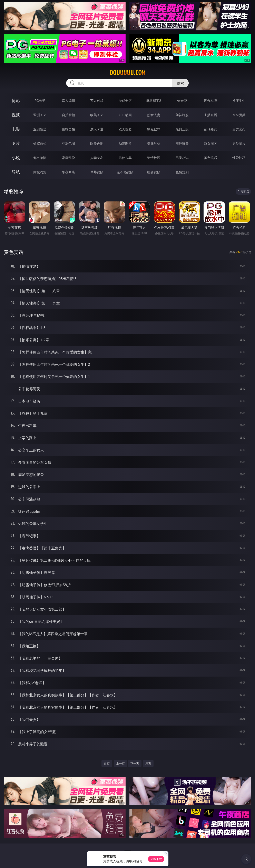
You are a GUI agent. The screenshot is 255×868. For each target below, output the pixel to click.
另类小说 (182, 158)
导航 (16, 172)
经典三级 (182, 129)
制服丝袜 (154, 129)
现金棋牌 (210, 101)
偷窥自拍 (40, 143)
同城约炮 (40, 172)
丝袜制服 (182, 115)
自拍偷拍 (68, 115)
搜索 (180, 83)
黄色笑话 (210, 158)
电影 (16, 129)
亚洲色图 (68, 143)
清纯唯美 (182, 143)
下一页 (135, 763)
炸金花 (182, 101)
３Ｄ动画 (125, 115)
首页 (107, 763)
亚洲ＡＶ (40, 115)
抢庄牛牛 (239, 101)
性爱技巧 (239, 158)
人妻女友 (97, 158)
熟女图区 (210, 143)
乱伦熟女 (210, 129)
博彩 (16, 101)
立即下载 (156, 859)
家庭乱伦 (68, 158)
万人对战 (97, 101)
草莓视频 (97, 172)
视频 (16, 115)
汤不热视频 (125, 172)
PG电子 (40, 101)
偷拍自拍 (68, 129)
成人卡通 (97, 129)
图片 (16, 143)
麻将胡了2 (154, 101)
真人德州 (68, 101)
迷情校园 (154, 158)
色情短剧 (182, 172)
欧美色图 (97, 143)
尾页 (148, 763)
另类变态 (239, 129)
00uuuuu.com (127, 73)
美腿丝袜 (154, 143)
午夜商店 (68, 172)
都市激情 (40, 158)
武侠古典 (125, 158)
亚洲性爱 (40, 129)
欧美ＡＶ (97, 115)
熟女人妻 (154, 115)
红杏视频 (154, 172)
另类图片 (239, 143)
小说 (16, 158)
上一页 (120, 763)
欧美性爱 (125, 129)
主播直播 (210, 115)
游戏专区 (125, 101)
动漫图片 (125, 143)
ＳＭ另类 (239, 115)
